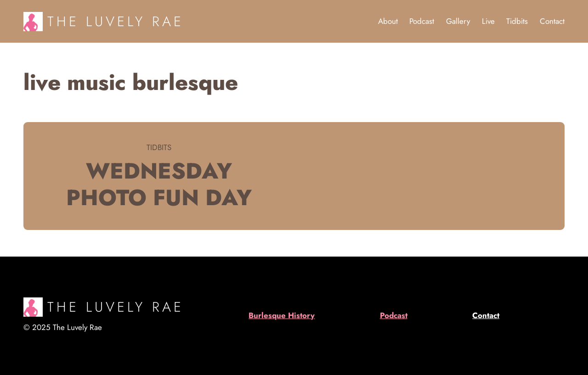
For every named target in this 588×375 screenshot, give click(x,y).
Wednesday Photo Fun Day (159, 184)
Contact (486, 315)
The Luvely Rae (116, 21)
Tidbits (159, 147)
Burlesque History (282, 315)
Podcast (394, 315)
